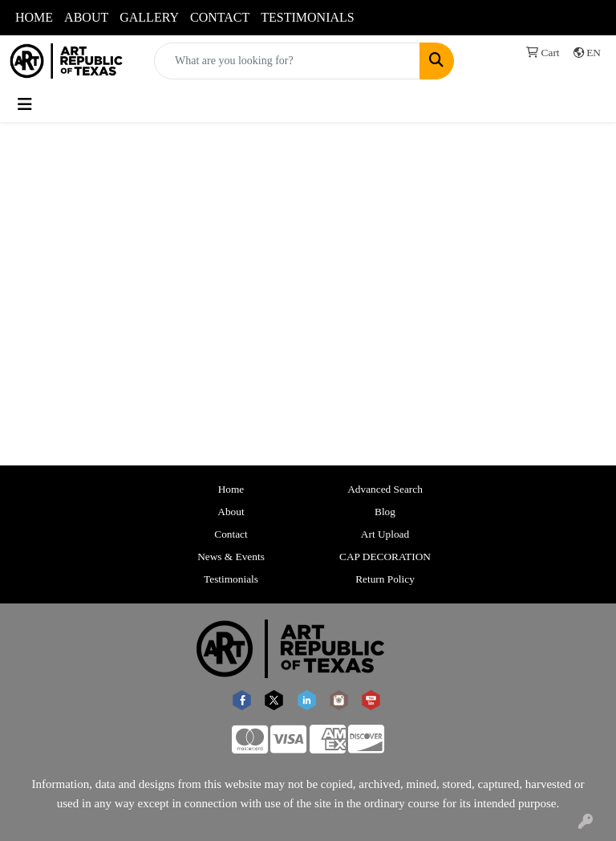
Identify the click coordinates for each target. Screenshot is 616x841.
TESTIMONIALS (307, 17)
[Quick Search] (287, 61)
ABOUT (86, 17)
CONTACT (220, 17)
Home (231, 489)
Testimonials (231, 579)
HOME (34, 17)
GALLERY (149, 17)
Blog (385, 512)
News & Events (231, 557)
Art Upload (385, 534)
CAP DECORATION (385, 557)
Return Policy (385, 579)
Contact (231, 534)
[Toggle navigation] (25, 104)
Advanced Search (385, 489)
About (231, 512)
